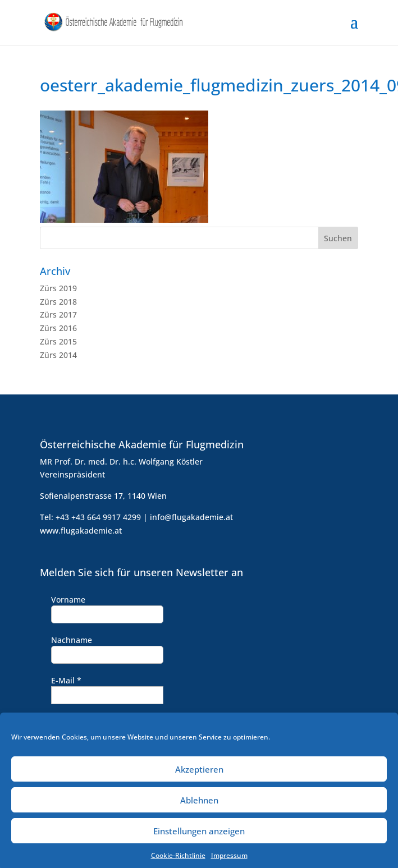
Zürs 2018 (58, 302)
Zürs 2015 (58, 341)
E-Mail (66, 680)
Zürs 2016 (58, 328)
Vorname (68, 600)
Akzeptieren (199, 775)
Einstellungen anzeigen (199, 837)
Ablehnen (199, 806)
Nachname (72, 640)
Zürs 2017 (58, 314)
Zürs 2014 (58, 355)
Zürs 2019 (58, 288)
